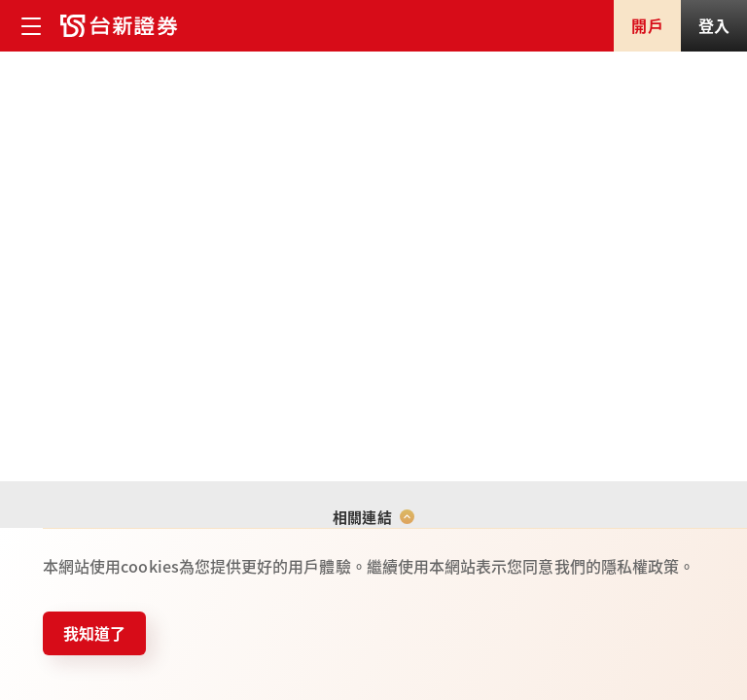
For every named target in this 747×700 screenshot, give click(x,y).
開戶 (647, 25)
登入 (714, 25)
